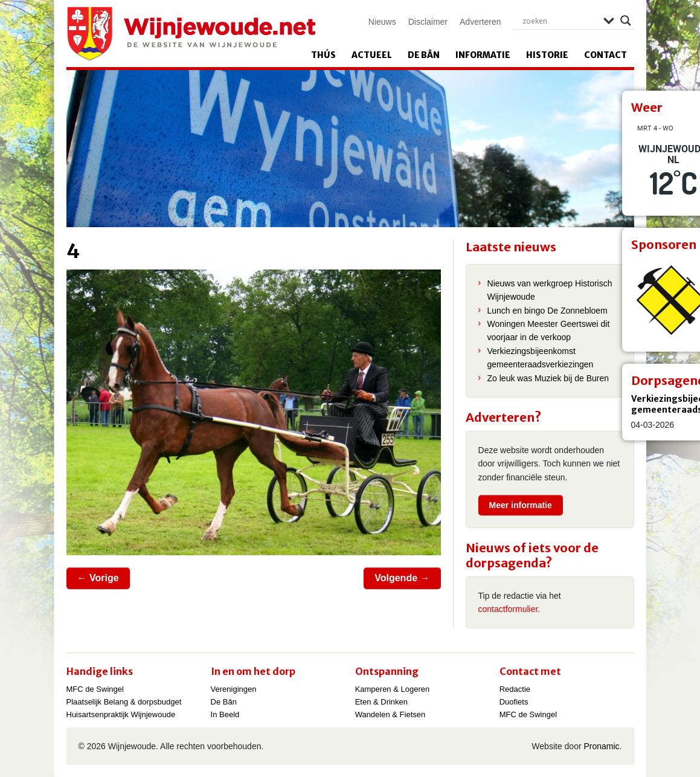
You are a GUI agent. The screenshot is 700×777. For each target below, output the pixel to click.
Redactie (515, 689)
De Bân (424, 55)
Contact (605, 55)
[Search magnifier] (626, 21)
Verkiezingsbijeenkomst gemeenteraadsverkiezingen (541, 358)
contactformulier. (509, 609)
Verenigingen (234, 689)
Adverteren (480, 22)
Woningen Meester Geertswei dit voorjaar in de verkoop (549, 330)
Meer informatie (521, 505)
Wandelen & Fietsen (390, 714)
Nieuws (382, 22)
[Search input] (560, 21)
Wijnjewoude (191, 34)
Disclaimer (428, 22)
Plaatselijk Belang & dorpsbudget (124, 702)
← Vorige (98, 578)
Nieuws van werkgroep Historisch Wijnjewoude (550, 290)
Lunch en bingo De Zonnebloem (547, 311)
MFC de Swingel (95, 689)
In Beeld (225, 714)
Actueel (372, 55)
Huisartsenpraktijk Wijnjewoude (121, 714)
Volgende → (402, 578)
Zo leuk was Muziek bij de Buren (548, 378)
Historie (547, 55)
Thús (323, 55)
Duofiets (514, 702)
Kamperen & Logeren (393, 689)
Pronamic (601, 746)
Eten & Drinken (381, 702)
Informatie (483, 55)
